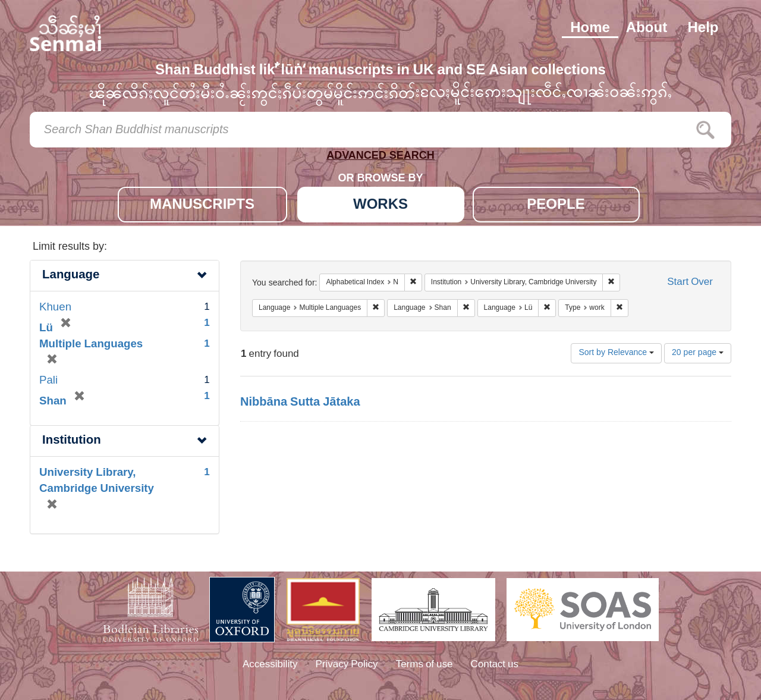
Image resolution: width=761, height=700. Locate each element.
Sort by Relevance (616, 353)
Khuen (55, 308)
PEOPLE (556, 205)
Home (590, 29)
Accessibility (270, 665)
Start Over (690, 283)
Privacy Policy (347, 665)
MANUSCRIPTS (202, 205)
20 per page (698, 353)
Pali (48, 381)
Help (703, 29)
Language (71, 276)
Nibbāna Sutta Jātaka (300, 403)
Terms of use (424, 665)
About (647, 29)
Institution (72, 441)
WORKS (380, 205)
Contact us (495, 665)
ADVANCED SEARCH (380, 158)
